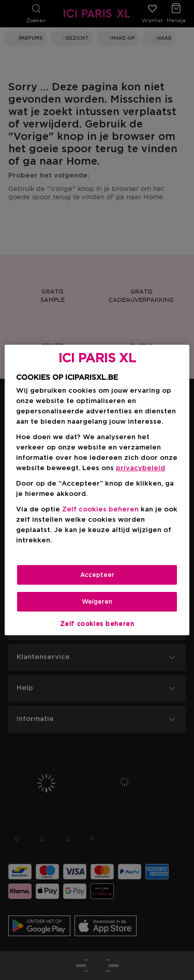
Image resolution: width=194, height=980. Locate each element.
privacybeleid (140, 468)
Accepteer (97, 575)
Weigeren (97, 602)
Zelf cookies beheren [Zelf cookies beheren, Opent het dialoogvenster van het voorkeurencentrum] (97, 624)
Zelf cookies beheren (100, 510)
